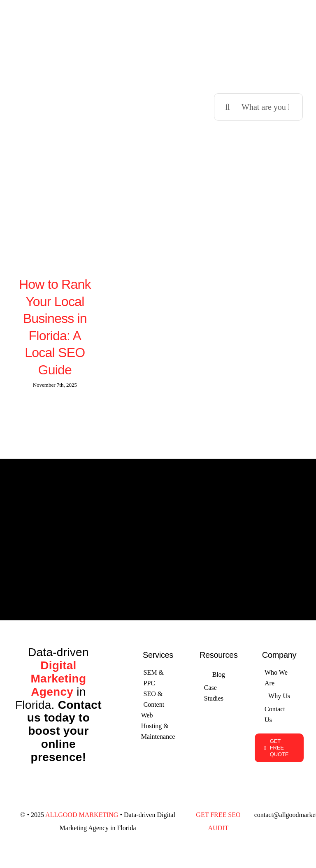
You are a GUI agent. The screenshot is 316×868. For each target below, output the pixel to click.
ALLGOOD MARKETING (82, 813)
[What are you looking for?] (258, 106)
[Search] (228, 106)
